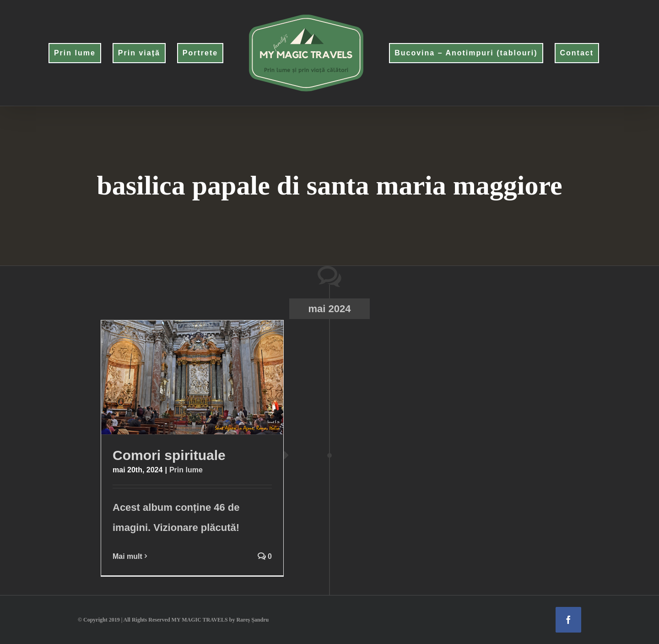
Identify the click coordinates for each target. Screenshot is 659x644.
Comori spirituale (169, 455)
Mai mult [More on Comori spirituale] (127, 556)
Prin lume (186, 470)
